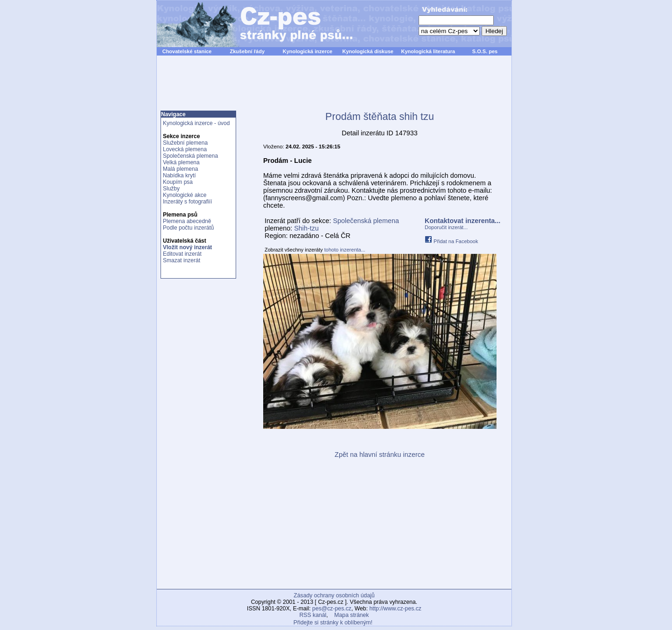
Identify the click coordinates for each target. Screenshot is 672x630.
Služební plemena (185, 143)
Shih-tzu (306, 228)
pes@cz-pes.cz (332, 609)
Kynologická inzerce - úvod (196, 123)
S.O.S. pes (485, 51)
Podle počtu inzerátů (188, 228)
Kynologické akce (185, 195)
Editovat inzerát (182, 254)
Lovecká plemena (185, 149)
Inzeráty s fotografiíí (187, 202)
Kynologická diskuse (367, 51)
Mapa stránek (351, 615)
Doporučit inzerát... (446, 227)
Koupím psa (178, 182)
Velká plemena (181, 162)
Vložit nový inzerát (187, 247)
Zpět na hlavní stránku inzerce (380, 455)
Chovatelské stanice (187, 51)
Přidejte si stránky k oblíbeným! (333, 623)
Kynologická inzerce (308, 51)
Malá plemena (180, 169)
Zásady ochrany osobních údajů (334, 595)
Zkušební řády (247, 51)
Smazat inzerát (182, 260)
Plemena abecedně (187, 221)
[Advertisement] (334, 88)
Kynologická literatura (428, 51)
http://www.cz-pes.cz (395, 609)
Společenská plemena (190, 156)
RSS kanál (313, 615)
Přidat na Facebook (451, 241)
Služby (171, 189)
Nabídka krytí (179, 175)
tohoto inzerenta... (345, 250)
